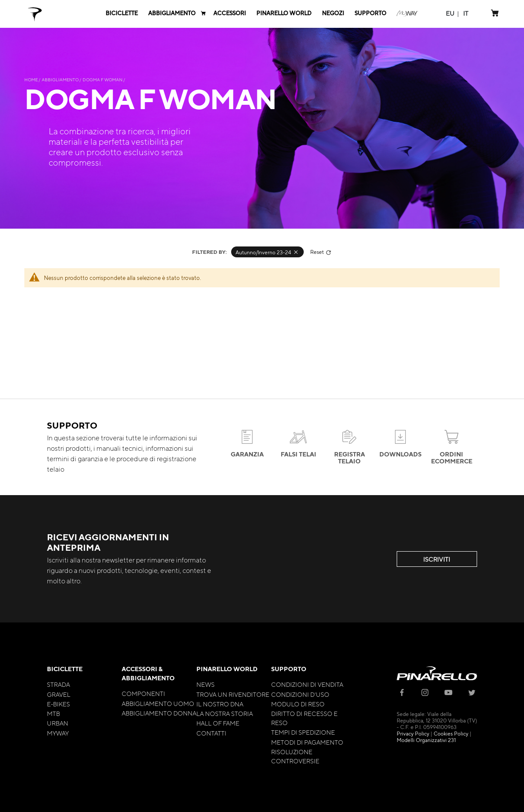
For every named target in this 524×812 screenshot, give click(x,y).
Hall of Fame (218, 723)
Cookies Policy (451, 733)
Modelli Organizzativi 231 (426, 740)
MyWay (58, 733)
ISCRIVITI (437, 559)
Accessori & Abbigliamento (148, 673)
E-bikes (58, 704)
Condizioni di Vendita (307, 684)
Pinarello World (227, 669)
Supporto (289, 669)
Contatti (211, 733)
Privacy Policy (413, 733)
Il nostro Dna (220, 704)
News (206, 684)
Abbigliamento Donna (159, 713)
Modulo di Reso (298, 704)
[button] (450, 13)
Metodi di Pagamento (307, 742)
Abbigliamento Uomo (158, 703)
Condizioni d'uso (300, 694)
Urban (58, 723)
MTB (53, 713)
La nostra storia (225, 713)
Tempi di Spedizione (303, 732)
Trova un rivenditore (233, 694)
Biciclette (65, 669)
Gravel (59, 694)
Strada (58, 684)
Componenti (143, 693)
